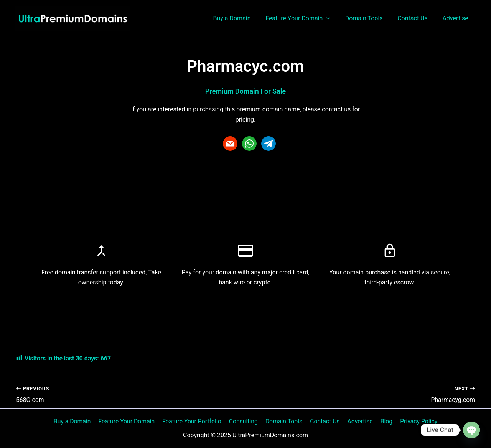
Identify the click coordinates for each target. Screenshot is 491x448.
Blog (384, 421)
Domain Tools (370, 18)
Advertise (457, 18)
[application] (336, 18)
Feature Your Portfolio (194, 421)
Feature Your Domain (307, 18)
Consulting (245, 421)
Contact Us (416, 18)
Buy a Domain (243, 18)
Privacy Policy (415, 421)
